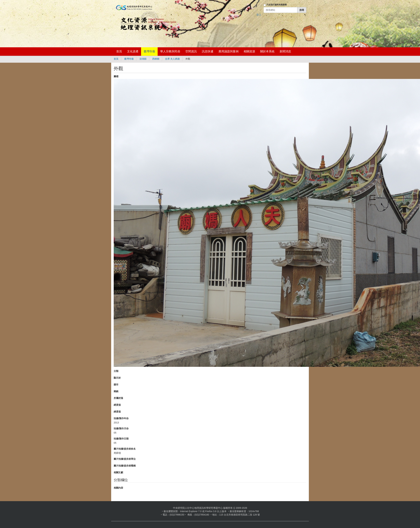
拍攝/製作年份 (121, 418)
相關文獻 (118, 472)
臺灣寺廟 (149, 51)
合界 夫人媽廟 (172, 59)
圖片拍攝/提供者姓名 (125, 449)
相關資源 (249, 51)
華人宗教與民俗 (170, 51)
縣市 (116, 385)
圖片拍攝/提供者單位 (125, 459)
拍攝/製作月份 (121, 428)
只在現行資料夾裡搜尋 (277, 5)
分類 (116, 371)
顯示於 (117, 378)
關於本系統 (267, 51)
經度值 (117, 405)
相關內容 (118, 488)
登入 (259, 15)
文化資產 (133, 51)
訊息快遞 (208, 51)
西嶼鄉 (156, 59)
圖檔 (116, 76)
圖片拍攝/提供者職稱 (125, 466)
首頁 (119, 51)
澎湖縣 (143, 59)
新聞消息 (285, 51)
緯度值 (117, 412)
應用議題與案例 (228, 51)
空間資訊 (191, 51)
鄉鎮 (116, 391)
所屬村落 (118, 398)
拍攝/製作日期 (121, 439)
